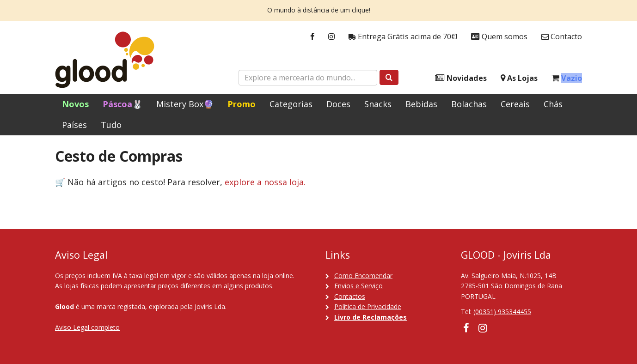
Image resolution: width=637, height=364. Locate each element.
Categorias (291, 104)
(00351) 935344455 (502, 312)
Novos (75, 104)
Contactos (350, 296)
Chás (553, 104)
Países (74, 125)
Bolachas (469, 104)
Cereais (515, 104)
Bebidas (421, 104)
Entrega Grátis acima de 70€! (403, 37)
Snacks (378, 104)
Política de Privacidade (368, 306)
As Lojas (519, 78)
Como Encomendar (363, 276)
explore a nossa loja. (265, 182)
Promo (242, 104)
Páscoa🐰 (122, 104)
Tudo (111, 125)
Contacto (562, 37)
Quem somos (499, 37)
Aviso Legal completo (87, 327)
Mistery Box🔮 (185, 104)
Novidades (461, 78)
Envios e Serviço (358, 286)
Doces (338, 104)
